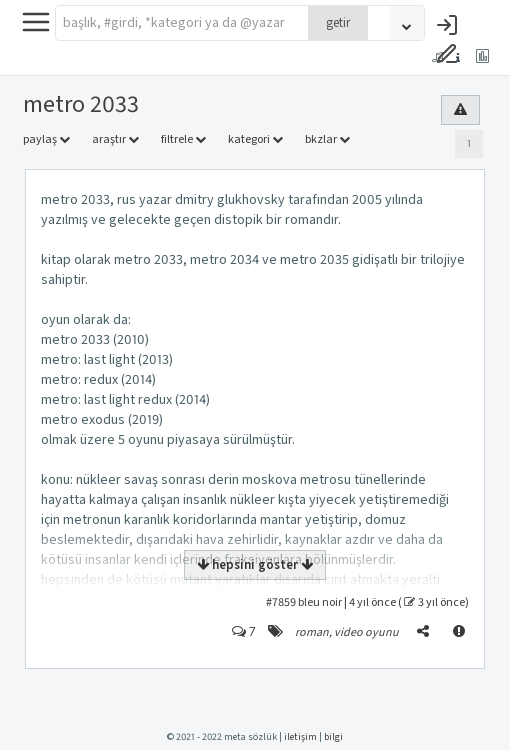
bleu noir (320, 602)
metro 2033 (81, 104)
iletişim (300, 737)
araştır (115, 139)
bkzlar (327, 139)
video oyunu (366, 632)
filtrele (183, 139)
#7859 (281, 602)
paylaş (46, 139)
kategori (255, 139)
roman (312, 632)
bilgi (333, 737)
